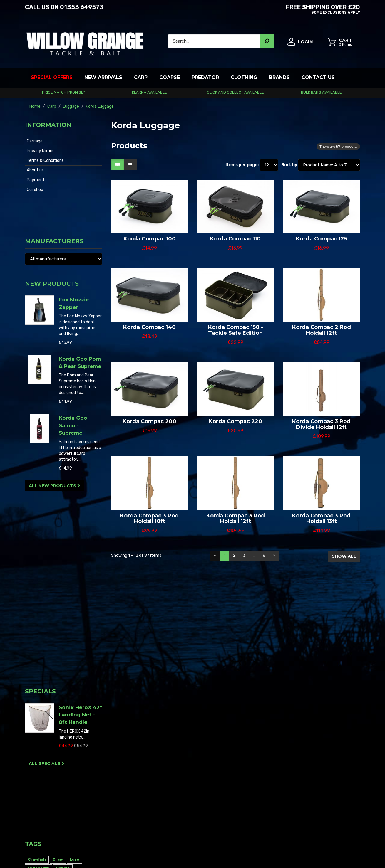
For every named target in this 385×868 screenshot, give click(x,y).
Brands (279, 77)
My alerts (177, 773)
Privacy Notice (41, 151)
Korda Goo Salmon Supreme (73, 389)
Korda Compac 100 (150, 239)
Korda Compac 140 (149, 327)
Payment (36, 180)
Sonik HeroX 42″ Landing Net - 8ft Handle (80, 493)
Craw (58, 577)
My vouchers (180, 761)
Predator (205, 77)
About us (35, 170)
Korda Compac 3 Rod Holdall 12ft (236, 519)
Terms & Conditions (45, 160)
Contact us (236, 744)
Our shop (35, 190)
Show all (344, 556)
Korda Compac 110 (235, 239)
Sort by (289, 165)
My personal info (184, 755)
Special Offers (52, 77)
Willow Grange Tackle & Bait (51, 853)
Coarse (170, 77)
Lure (75, 577)
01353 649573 (82, 7)
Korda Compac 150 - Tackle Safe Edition (236, 330)
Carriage (35, 141)
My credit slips (182, 744)
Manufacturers (54, 209)
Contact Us (318, 77)
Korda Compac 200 (149, 421)
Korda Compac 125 (322, 239)
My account (180, 732)
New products (52, 247)
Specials (40, 469)
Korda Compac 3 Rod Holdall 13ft (321, 519)
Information (48, 125)
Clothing (244, 77)
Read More (35, 776)
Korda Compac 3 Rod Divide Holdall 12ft (321, 424)
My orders (178, 738)
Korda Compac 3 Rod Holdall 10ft (149, 519)
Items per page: (242, 165)
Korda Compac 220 (235, 421)
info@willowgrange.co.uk (337, 794)
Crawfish (37, 577)
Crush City (39, 585)
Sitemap (234, 767)
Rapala (63, 585)
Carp (141, 77)
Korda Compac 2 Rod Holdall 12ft (322, 330)
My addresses (181, 750)
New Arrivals (103, 77)
